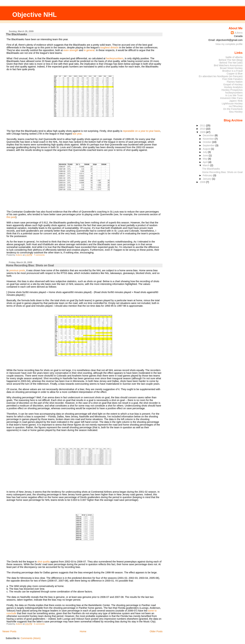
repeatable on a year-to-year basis (141, 131)
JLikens (238, 33)
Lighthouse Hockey (232, 104)
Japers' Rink (236, 101)
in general (89, 50)
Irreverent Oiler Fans (231, 98)
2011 (203, 125)
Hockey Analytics (233, 87)
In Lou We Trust (234, 95)
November (209, 139)
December (209, 135)
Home (83, 631)
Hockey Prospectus (232, 90)
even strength (71, 50)
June (206, 155)
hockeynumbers (115, 58)
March (207, 165)
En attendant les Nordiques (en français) (221, 76)
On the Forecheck (233, 109)
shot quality (44, 562)
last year (77, 134)
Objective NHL (35, 15)
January (207, 179)
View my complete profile (229, 44)
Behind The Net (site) (231, 63)
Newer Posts (9, 631)
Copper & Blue (235, 74)
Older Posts (156, 631)
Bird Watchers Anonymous (228, 65)
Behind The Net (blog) (231, 60)
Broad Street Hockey (231, 68)
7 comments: (40, 255)
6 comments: (40, 624)
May (205, 159)
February (208, 175)
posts (22, 270)
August (207, 149)
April (206, 162)
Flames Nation (235, 82)
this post (11, 217)
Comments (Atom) (31, 638)
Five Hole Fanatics (232, 79)
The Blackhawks (16, 34)
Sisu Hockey (236, 112)
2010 (203, 129)
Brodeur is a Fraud (232, 71)
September (209, 145)
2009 (203, 132)
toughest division (109, 48)
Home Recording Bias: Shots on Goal (30, 265)
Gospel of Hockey (233, 84)
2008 (203, 182)
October (207, 142)
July (205, 152)
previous (14, 270)
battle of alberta (234, 57)
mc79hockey (236, 106)
